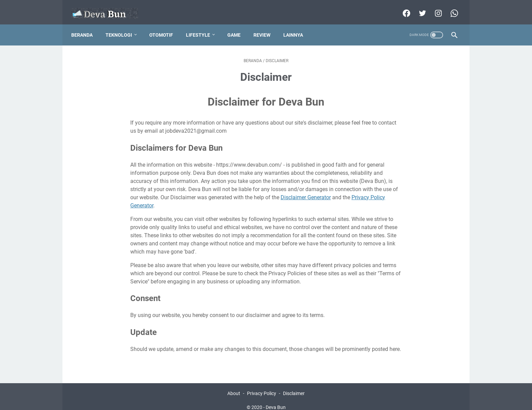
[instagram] (434, 8)
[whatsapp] (450, 8)
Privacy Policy (262, 386)
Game (237, 27)
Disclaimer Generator (306, 189)
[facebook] (402, 8)
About (234, 386)
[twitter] (418, 8)
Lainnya (297, 27)
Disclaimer (294, 386)
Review (265, 27)
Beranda (85, 27)
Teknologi (122, 27)
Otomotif (165, 27)
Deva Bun (276, 399)
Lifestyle (201, 27)
